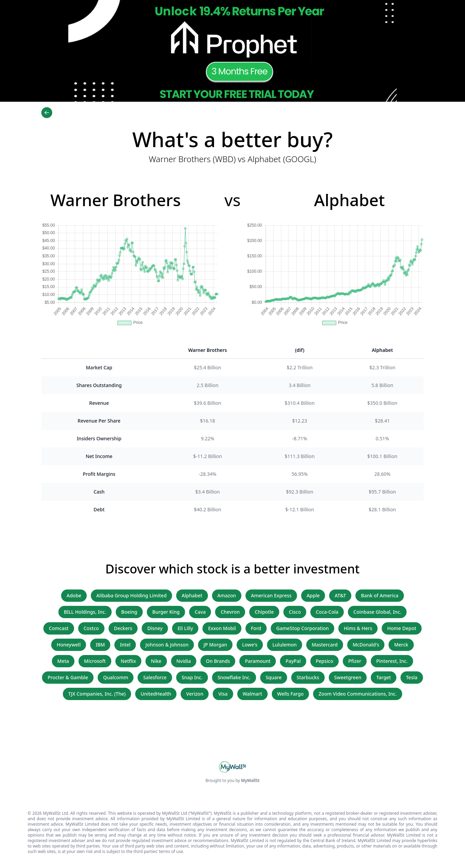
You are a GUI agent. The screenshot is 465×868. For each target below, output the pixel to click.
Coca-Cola (327, 612)
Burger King (166, 612)
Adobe (74, 595)
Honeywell (69, 645)
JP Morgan (215, 645)
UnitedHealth (156, 694)
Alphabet (192, 595)
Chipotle (264, 612)
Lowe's (250, 645)
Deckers (123, 628)
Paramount (258, 661)
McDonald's (366, 645)
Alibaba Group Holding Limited (131, 595)
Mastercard (325, 645)
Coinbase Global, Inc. (377, 612)
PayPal (293, 661)
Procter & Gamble (68, 677)
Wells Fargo (290, 694)
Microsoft (95, 661)
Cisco (295, 612)
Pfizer (355, 661)
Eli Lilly (185, 628)
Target (384, 677)
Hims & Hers (358, 628)
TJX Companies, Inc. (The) (97, 694)
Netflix (128, 661)
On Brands (218, 661)
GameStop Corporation (302, 628)
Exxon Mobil (222, 628)
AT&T (340, 595)
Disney (155, 628)
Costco (91, 628)
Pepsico (325, 661)
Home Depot (402, 628)
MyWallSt (250, 780)
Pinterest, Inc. (392, 661)
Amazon (227, 595)
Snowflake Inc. (234, 677)
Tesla (412, 677)
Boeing (129, 612)
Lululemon (285, 645)
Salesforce (155, 677)
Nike (156, 661)
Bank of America (380, 595)
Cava (200, 612)
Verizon (195, 694)
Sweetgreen (348, 677)
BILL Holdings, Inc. (85, 612)
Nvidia (184, 661)
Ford (256, 628)
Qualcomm (116, 677)
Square (274, 677)
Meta (63, 661)
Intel (125, 645)
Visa (223, 694)
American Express (271, 595)
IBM (100, 645)
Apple (313, 595)
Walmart (252, 694)
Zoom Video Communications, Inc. (358, 694)
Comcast (59, 628)
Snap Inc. (192, 677)
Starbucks (308, 677)
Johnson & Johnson (167, 645)
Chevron (230, 612)
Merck (401, 645)
